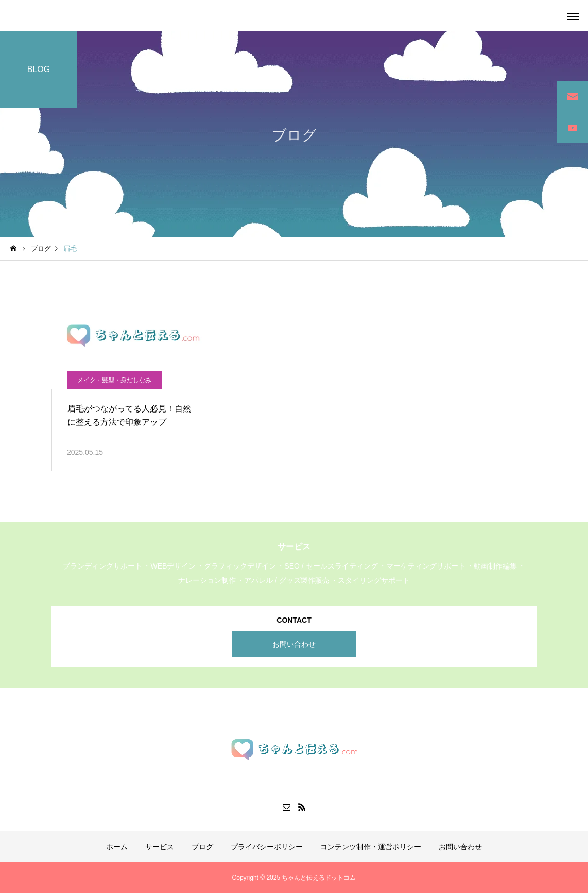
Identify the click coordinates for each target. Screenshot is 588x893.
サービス (160, 847)
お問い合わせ (294, 644)
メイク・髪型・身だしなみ (114, 380)
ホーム (117, 847)
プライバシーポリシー (267, 847)
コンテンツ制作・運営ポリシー (371, 847)
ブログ (202, 847)
